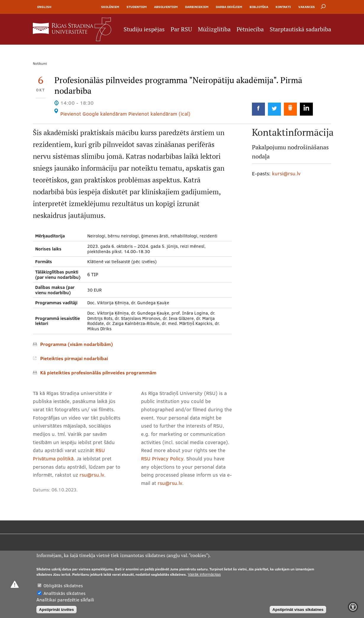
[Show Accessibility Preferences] (353, 607)
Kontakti (283, 7)
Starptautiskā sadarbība (300, 29)
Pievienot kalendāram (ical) (159, 114)
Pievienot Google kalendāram (94, 114)
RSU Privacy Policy (162, 458)
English (44, 7)
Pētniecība (250, 29)
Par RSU (181, 29)
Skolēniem (110, 7)
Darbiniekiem (197, 7)
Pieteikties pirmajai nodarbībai (74, 358)
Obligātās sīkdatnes (63, 586)
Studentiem (137, 7)
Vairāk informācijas (204, 574)
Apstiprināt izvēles (56, 610)
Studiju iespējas (144, 29)
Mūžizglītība (214, 29)
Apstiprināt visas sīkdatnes (298, 610)
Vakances (307, 7)
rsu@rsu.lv (92, 475)
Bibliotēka (259, 7)
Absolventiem (166, 7)
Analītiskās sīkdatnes (64, 593)
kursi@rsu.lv (286, 173)
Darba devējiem (229, 7)
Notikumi (40, 63)
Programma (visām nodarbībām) (77, 344)
